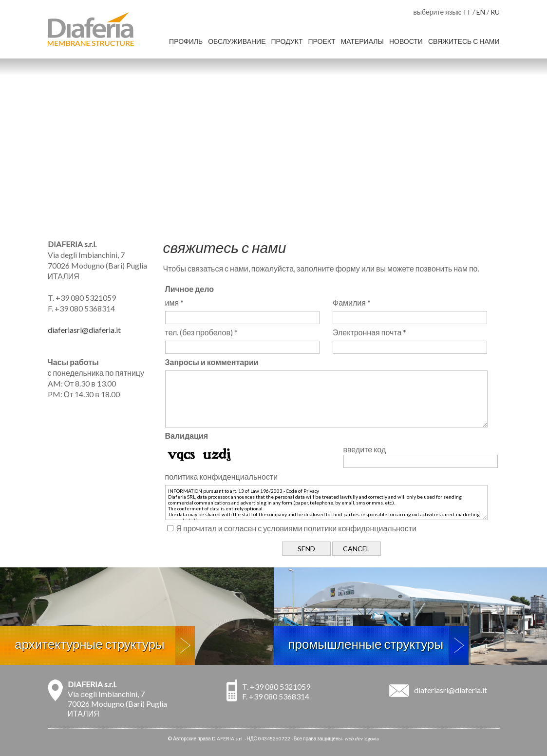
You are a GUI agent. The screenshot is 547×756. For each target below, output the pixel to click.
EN (481, 12)
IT (467, 12)
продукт (287, 41)
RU (495, 12)
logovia (371, 738)
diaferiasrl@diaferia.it (84, 330)
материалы (362, 41)
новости (406, 41)
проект (321, 41)
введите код (365, 449)
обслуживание (237, 41)
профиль (186, 41)
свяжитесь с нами (464, 41)
